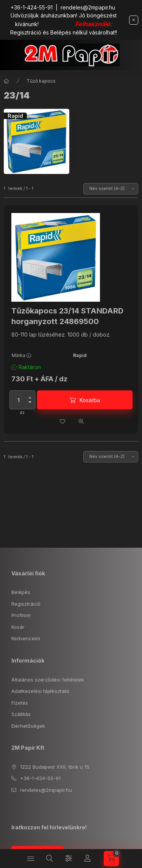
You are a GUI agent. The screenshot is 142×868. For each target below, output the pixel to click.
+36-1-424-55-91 (32, 7)
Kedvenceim (26, 638)
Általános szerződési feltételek (48, 680)
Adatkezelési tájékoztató (40, 691)
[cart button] (111, 859)
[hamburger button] (31, 859)
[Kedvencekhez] (62, 421)
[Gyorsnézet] (81, 421)
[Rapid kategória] (37, 142)
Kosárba (90, 400)
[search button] (50, 859)
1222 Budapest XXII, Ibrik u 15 (55, 767)
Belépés (21, 592)
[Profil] (87, 859)
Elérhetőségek (28, 726)
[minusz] (30, 402)
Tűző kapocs (41, 81)
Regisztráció (26, 604)
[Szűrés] (69, 859)
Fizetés (20, 703)
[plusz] (30, 398)
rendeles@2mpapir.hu (88, 7)
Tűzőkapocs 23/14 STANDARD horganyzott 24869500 (67, 316)
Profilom (21, 615)
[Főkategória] (6, 81)
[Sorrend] (111, 189)
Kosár (18, 627)
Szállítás (21, 714)
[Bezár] (134, 20)
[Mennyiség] (18, 400)
